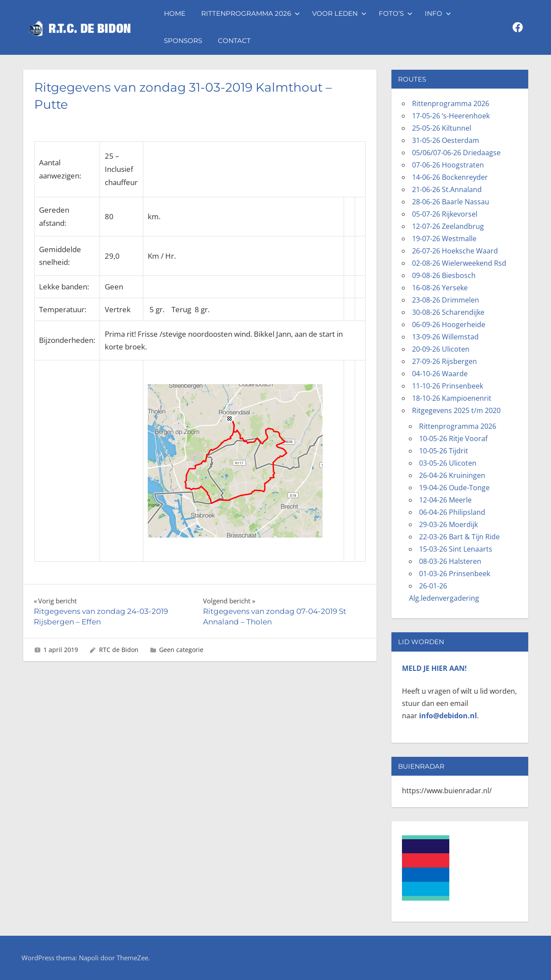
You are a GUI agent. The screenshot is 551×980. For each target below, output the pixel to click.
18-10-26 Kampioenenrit (452, 398)
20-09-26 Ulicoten (441, 349)
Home (175, 13)
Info (438, 13)
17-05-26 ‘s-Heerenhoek (451, 116)
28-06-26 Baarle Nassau (451, 202)
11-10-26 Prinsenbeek (448, 386)
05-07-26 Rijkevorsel (445, 214)
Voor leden (339, 13)
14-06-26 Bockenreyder (450, 177)
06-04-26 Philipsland (452, 512)
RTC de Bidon (119, 650)
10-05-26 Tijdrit (444, 451)
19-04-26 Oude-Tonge (454, 488)
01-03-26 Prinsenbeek (455, 574)
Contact (234, 41)
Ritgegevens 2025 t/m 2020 (456, 410)
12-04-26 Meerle (445, 500)
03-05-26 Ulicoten (448, 463)
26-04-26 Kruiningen (452, 475)
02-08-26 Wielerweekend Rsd (459, 263)
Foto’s (396, 13)
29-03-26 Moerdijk (448, 524)
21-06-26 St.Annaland (447, 189)
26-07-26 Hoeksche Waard (455, 251)
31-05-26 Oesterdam (446, 140)
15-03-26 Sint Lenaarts (456, 549)
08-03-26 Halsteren (450, 561)
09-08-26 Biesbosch (444, 275)
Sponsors (183, 41)
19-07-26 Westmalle (444, 239)
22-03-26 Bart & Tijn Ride (459, 537)
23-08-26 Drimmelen (446, 300)
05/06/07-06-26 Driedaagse (456, 153)
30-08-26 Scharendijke (448, 312)
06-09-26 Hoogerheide (449, 324)
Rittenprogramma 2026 (251, 13)
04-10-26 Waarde (440, 374)
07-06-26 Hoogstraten (448, 165)
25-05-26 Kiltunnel (442, 128)
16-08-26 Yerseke (440, 288)
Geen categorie (181, 650)
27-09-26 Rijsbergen (444, 361)
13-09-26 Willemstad (445, 337)
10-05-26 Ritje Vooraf (453, 438)
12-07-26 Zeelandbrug (448, 226)
